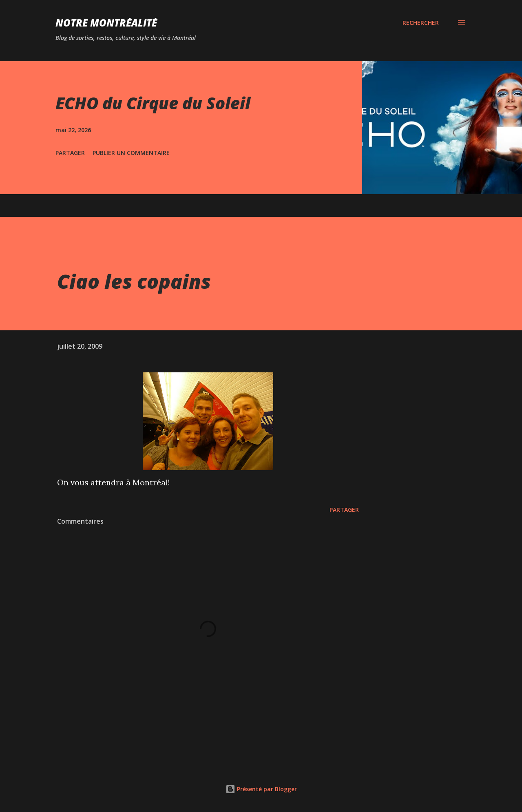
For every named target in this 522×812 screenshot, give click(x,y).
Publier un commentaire (131, 153)
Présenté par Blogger (261, 789)
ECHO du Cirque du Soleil (153, 103)
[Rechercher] (421, 23)
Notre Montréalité (106, 23)
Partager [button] (70, 153)
